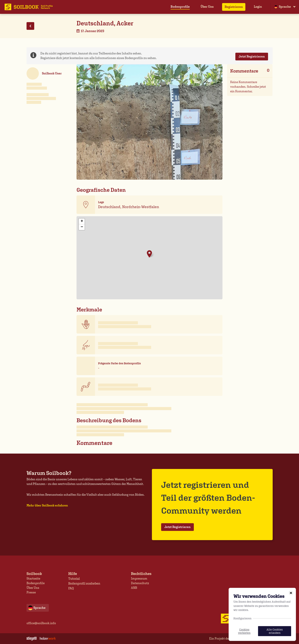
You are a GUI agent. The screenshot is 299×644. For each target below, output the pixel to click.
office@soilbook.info (41, 623)
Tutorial (74, 579)
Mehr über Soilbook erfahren (47, 505)
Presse (31, 592)
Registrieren (234, 7)
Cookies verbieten (244, 631)
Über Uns (207, 7)
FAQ (71, 588)
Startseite (33, 579)
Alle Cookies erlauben (275, 631)
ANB (134, 588)
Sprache (283, 7)
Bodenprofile (180, 7)
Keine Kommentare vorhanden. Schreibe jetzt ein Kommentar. (248, 87)
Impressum (139, 579)
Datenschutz (140, 583)
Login (258, 7)
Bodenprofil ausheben (84, 583)
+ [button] (82, 221)
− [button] (82, 227)
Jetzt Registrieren (252, 56)
